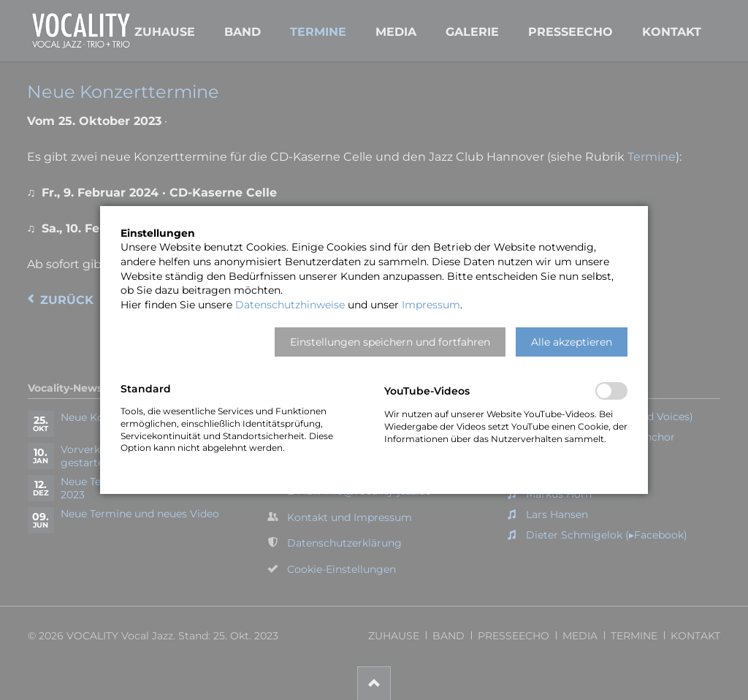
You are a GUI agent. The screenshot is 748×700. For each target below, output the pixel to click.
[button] (390, 342)
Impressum (431, 305)
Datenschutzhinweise (290, 305)
